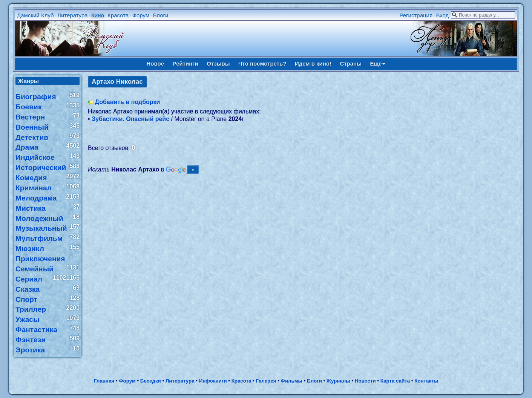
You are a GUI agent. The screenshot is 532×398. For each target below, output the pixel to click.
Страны (351, 64)
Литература (73, 15)
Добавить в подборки (128, 102)
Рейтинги (186, 64)
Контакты (426, 381)
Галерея (266, 381)
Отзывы (218, 64)
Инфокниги (213, 381)
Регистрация (416, 15)
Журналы (338, 381)
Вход (442, 15)
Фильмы (292, 381)
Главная (104, 381)
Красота (118, 15)
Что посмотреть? (262, 64)
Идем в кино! (313, 64)
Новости (365, 381)
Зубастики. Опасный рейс (130, 119)
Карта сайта (395, 381)
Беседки (151, 381)
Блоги (161, 15)
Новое (156, 64)
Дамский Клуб (35, 15)
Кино (98, 15)
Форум (141, 15)
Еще (378, 64)
